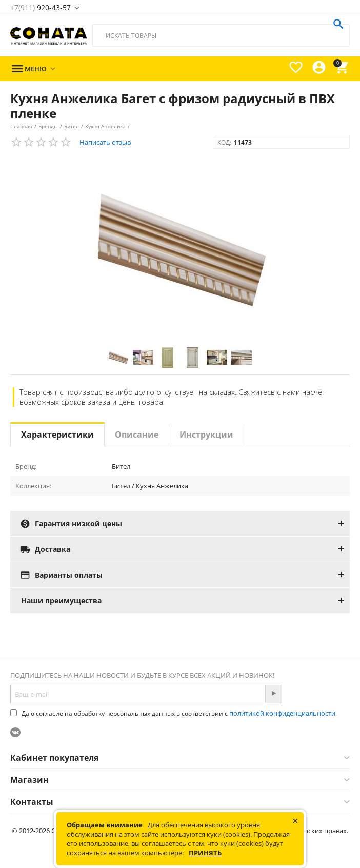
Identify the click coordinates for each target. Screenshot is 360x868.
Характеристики (57, 435)
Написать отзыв (105, 142)
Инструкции (206, 435)
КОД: (224, 142)
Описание (137, 435)
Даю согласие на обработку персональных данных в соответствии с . (174, 713)
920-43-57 (41, 7)
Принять (205, 853)
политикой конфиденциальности (282, 713)
